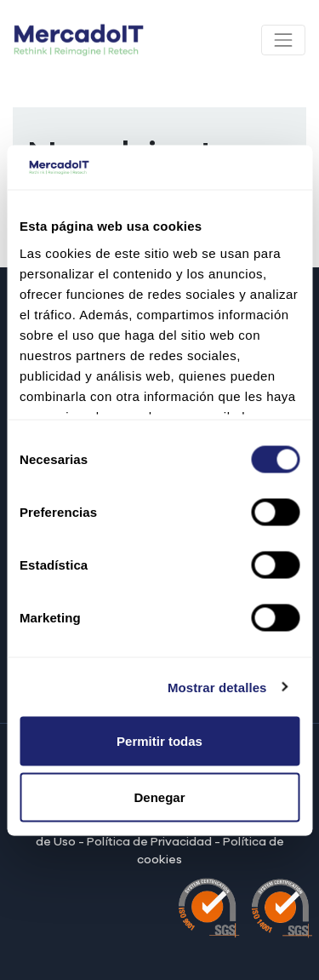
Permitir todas (159, 741)
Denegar (159, 797)
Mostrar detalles (217, 687)
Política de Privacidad (149, 842)
